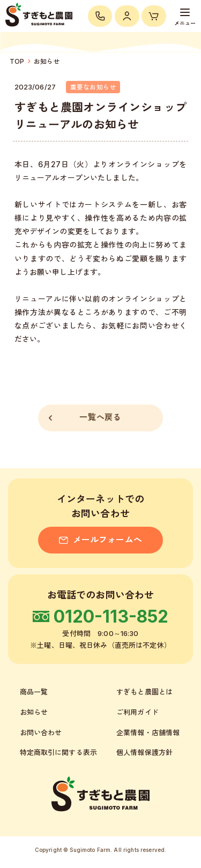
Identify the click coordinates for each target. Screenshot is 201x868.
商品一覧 (34, 692)
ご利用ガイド (137, 712)
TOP (17, 61)
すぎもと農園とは (144, 692)
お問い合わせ (41, 732)
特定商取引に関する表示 (59, 752)
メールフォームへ (100, 540)
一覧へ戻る (85, 417)
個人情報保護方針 (144, 752)
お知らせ (47, 61)
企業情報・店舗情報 (148, 732)
